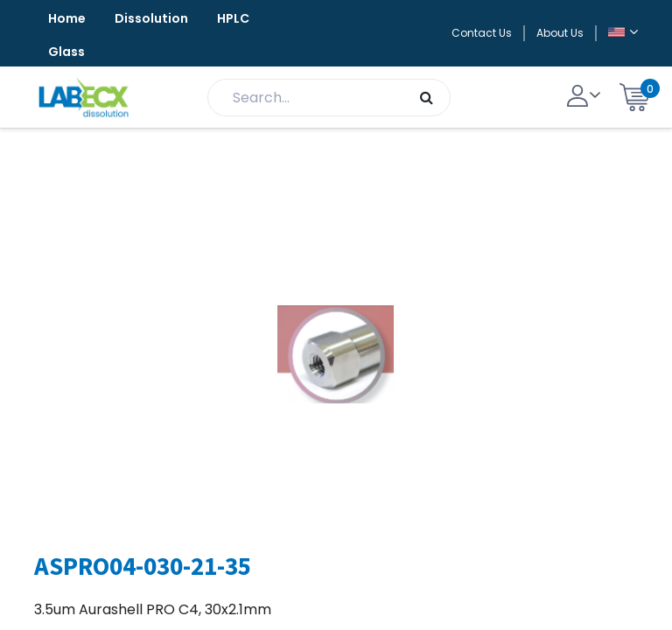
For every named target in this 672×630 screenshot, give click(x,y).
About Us (560, 33)
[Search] (427, 98)
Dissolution (151, 18)
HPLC (233, 18)
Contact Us (482, 33)
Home (67, 18)
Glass (66, 52)
